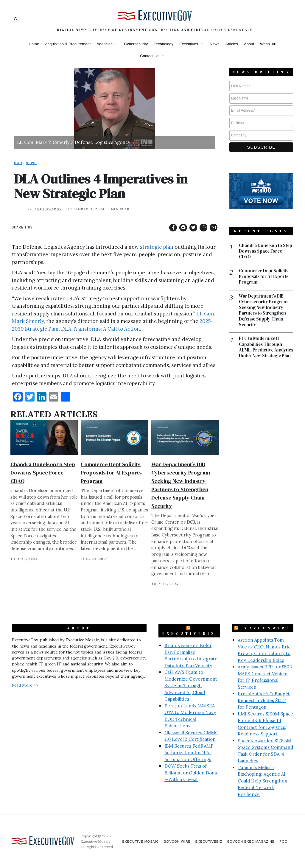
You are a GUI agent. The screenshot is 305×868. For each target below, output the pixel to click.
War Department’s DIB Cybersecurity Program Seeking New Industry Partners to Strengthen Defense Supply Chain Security (264, 311)
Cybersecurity (136, 44)
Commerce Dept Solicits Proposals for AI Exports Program (111, 473)
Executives (189, 44)
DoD (18, 163)
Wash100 (268, 44)
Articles (232, 44)
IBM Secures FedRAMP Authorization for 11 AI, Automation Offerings (189, 753)
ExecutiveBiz (189, 634)
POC (283, 841)
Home (34, 44)
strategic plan (157, 247)
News (215, 44)
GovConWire (267, 628)
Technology (164, 44)
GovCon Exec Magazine (250, 841)
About (249, 44)
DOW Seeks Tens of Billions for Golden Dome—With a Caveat (192, 773)
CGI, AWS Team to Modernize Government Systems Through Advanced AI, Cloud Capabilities (191, 686)
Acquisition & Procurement (68, 44)
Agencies (104, 44)
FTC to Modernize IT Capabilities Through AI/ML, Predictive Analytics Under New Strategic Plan (261, 351)
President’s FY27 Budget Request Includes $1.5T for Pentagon (264, 700)
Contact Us (150, 56)
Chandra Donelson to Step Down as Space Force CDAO (43, 473)
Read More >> (25, 685)
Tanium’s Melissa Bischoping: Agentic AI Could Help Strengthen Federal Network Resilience (263, 781)
